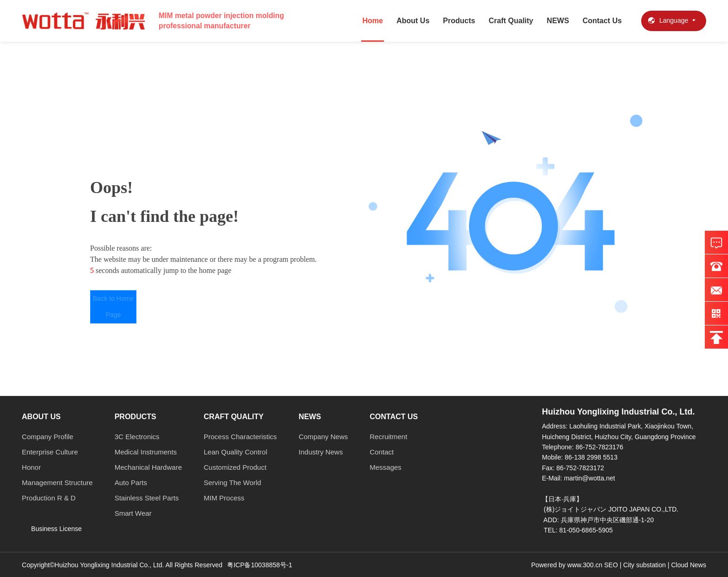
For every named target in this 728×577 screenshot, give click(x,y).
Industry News (321, 452)
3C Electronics (137, 437)
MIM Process (224, 498)
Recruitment (388, 437)
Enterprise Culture (50, 452)
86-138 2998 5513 (591, 457)
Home (372, 21)
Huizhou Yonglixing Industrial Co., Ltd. (618, 412)
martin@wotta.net (590, 478)
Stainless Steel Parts (147, 498)
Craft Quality (511, 21)
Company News (323, 437)
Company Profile (48, 437)
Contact (382, 452)
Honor (31, 467)
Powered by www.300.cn (568, 565)
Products (459, 21)
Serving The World (233, 483)
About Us (413, 21)
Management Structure (57, 483)
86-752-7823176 (600, 447)
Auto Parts (131, 483)
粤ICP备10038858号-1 (260, 565)
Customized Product (235, 467)
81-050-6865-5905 (586, 530)
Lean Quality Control (236, 452)
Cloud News (688, 565)
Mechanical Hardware (148, 467)
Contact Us (602, 21)
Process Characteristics (240, 437)
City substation (644, 565)
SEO (611, 565)
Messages (385, 467)
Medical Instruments (146, 452)
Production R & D (49, 498)
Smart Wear (133, 513)
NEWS (558, 21)
